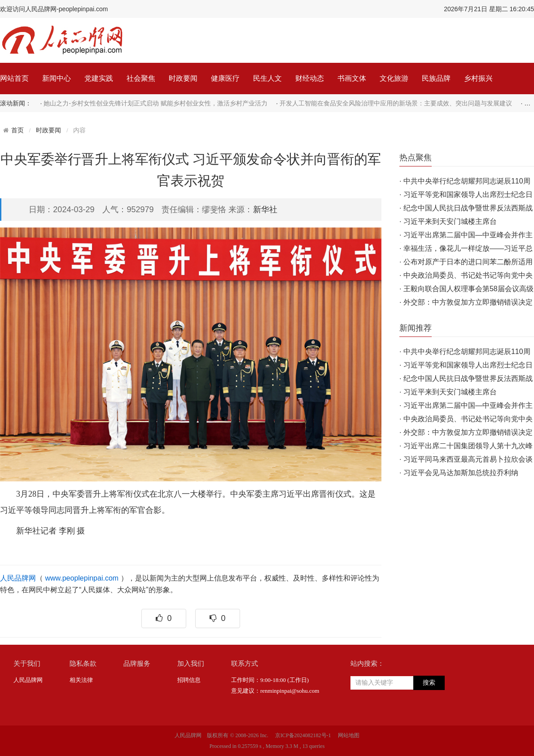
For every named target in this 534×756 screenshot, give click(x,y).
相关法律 (81, 680)
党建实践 (99, 78)
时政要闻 (183, 78)
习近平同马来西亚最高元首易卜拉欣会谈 (468, 459)
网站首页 (14, 78)
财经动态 (310, 78)
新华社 (265, 210)
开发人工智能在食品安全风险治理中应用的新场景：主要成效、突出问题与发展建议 (396, 103)
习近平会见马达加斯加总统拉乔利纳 (461, 473)
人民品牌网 (18, 578)
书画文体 (352, 78)
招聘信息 (189, 680)
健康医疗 (225, 78)
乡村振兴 (478, 78)
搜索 (429, 683)
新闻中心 (57, 78)
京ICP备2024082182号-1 (303, 735)
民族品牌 (436, 78)
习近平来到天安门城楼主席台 (450, 221)
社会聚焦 (141, 78)
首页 (18, 130)
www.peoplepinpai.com (82, 578)
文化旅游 (394, 78)
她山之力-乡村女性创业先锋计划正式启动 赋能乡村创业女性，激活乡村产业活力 (155, 103)
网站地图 (349, 735)
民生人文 (267, 78)
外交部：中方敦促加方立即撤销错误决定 (468, 302)
